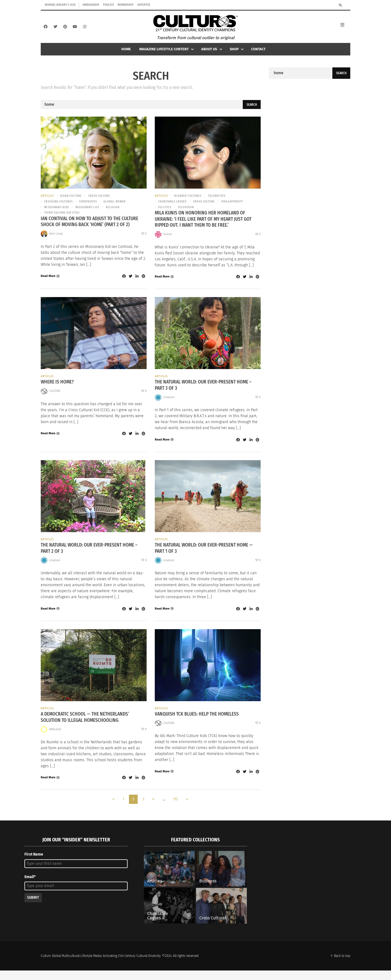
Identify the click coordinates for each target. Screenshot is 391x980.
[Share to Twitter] (130, 284)
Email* (30, 886)
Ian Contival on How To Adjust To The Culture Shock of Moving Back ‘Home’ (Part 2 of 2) (92, 229)
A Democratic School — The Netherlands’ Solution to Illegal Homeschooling (87, 727)
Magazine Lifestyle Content (167, 55)
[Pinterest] (65, 30)
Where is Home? (58, 390)
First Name (34, 864)
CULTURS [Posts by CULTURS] (55, 399)
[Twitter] (55, 30)
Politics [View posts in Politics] (165, 214)
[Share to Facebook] (124, 284)
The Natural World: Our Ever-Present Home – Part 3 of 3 (206, 393)
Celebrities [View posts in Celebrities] (220, 202)
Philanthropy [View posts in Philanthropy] (237, 208)
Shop (237, 55)
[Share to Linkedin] (137, 284)
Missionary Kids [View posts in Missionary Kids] (58, 214)
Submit (33, 907)
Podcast (108, 5)
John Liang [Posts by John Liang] (56, 241)
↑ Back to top (340, 965)
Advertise (144, 5)
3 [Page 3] (143, 809)
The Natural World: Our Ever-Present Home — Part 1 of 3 (206, 557)
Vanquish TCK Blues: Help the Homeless (198, 723)
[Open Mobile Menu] (345, 30)
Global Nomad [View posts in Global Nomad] (118, 208)
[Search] (340, 5)
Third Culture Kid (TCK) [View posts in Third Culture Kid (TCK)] (63, 220)
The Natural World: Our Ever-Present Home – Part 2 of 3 (92, 557)
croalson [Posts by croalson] (169, 405)
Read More (48, 284)
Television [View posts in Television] (187, 214)
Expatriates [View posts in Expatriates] (91, 208)
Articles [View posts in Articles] (48, 202)
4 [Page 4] (153, 809)
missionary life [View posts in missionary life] (91, 214)
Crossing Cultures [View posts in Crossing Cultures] (60, 208)
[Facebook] (46, 30)
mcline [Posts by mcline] (168, 241)
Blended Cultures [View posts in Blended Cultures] (190, 202)
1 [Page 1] (123, 809)
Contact (258, 55)
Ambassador (91, 5)
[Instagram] (85, 30)
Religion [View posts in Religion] (117, 214)
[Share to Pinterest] (143, 284)
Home (126, 55)
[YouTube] (75, 30)
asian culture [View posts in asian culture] (72, 202)
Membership (126, 5)
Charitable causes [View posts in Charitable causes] (174, 208)
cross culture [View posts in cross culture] (102, 202)
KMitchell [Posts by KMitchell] (55, 739)
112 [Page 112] (175, 809)
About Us (212, 55)
